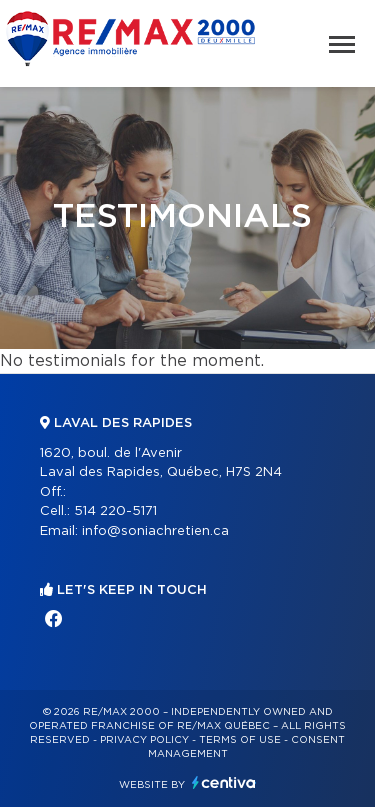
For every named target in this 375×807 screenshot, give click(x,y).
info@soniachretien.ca (155, 531)
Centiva (224, 782)
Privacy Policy (144, 740)
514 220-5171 (115, 511)
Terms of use (240, 740)
